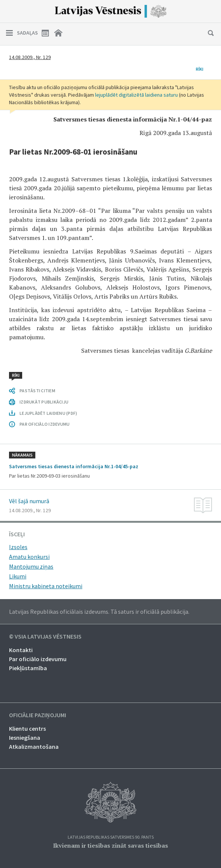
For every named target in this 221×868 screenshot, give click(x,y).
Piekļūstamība (28, 668)
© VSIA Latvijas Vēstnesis (45, 637)
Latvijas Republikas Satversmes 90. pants (111, 837)
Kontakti (21, 650)
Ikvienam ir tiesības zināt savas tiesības (110, 845)
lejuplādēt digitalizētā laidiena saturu (136, 95)
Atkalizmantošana (34, 747)
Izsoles (18, 547)
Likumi (18, 576)
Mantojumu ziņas (31, 566)
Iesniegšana (25, 737)
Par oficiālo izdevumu (38, 659)
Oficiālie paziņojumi (38, 715)
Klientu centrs (27, 728)
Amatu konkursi (29, 557)
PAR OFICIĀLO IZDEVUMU (45, 424)
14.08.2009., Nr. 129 (30, 57)
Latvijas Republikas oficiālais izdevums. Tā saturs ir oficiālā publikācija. (99, 612)
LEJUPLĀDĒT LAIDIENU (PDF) (48, 413)
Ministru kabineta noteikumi (46, 586)
